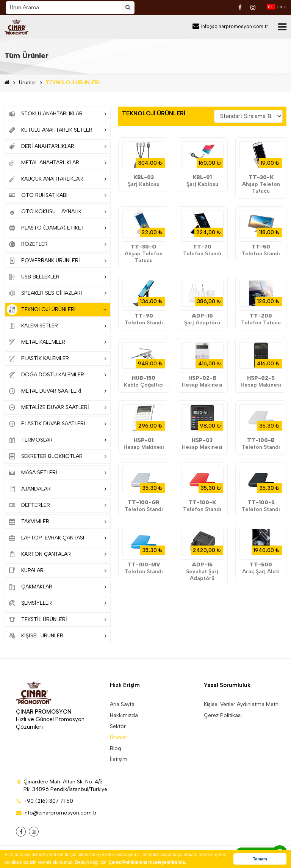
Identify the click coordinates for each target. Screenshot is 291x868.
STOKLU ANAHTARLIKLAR (57, 114)
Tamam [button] (260, 859)
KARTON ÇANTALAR (57, 554)
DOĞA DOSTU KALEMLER (57, 375)
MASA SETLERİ (57, 473)
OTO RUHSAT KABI (57, 195)
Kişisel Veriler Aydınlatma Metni (242, 704)
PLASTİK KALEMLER (57, 359)
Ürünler (28, 83)
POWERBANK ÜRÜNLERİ (57, 261)
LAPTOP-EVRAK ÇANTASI (57, 538)
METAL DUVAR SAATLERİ (57, 391)
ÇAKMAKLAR (57, 587)
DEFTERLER (57, 505)
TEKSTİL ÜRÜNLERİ (57, 620)
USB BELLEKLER (57, 277)
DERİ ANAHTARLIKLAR (57, 146)
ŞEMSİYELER (57, 603)
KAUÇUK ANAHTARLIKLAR (57, 179)
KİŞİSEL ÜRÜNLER (57, 636)
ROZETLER (57, 244)
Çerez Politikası (223, 715)
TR (277, 7)
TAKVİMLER (57, 522)
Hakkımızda (124, 715)
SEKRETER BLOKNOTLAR (57, 456)
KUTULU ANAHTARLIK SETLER (57, 130)
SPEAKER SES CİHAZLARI (57, 293)
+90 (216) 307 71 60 (45, 801)
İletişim (119, 759)
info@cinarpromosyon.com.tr (230, 26)
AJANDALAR (57, 489)
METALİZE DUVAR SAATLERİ (57, 407)
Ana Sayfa (122, 704)
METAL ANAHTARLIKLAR (57, 163)
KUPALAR (57, 571)
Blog (116, 748)
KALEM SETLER (57, 326)
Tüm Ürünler (27, 55)
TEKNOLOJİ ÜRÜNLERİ (73, 83)
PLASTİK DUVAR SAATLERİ (57, 424)
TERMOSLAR (57, 440)
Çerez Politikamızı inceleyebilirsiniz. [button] (148, 862)
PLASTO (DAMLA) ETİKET (57, 228)
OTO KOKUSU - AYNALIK (57, 212)
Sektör (118, 726)
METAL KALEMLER (57, 342)
